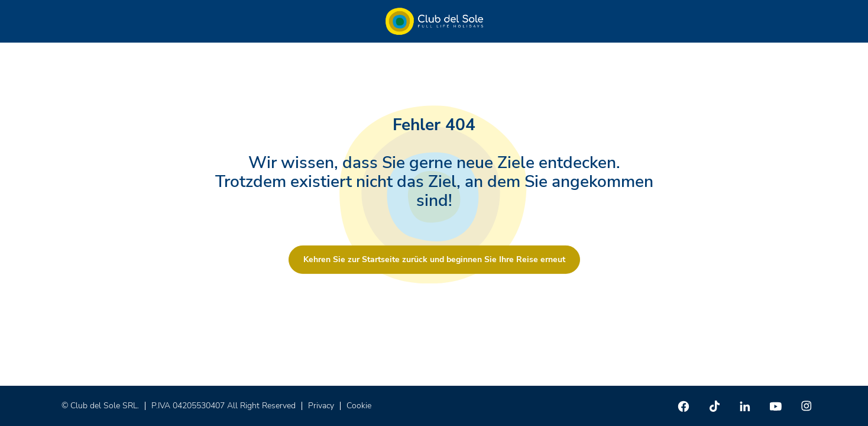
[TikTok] (714, 406)
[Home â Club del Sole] (434, 21)
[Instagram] (807, 406)
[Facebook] (684, 406)
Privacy (321, 406)
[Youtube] (776, 406)
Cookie (359, 406)
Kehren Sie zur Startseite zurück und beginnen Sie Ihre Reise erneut (434, 259)
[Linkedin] (745, 406)
